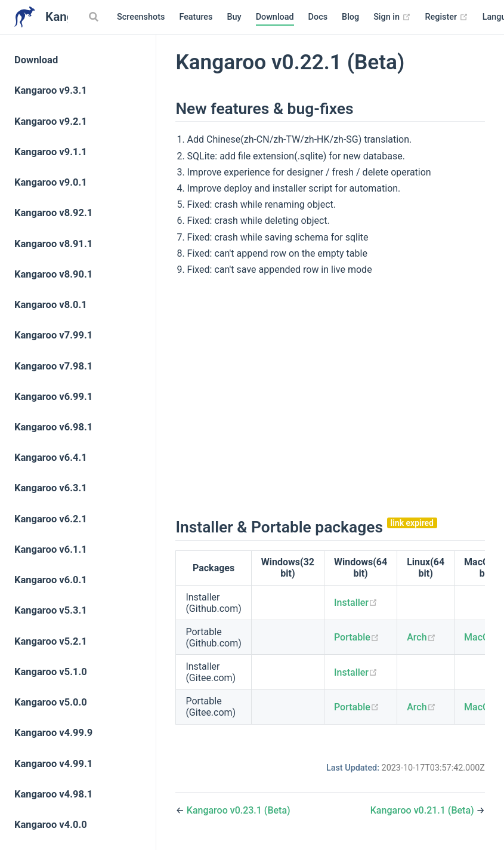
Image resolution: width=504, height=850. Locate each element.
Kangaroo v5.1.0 (51, 672)
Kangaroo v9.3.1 (51, 90)
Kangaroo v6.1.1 (51, 549)
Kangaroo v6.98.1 (53, 427)
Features (196, 17)
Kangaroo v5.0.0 (51, 702)
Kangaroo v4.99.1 (53, 764)
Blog (350, 17)
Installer (356, 603)
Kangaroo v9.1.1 (51, 152)
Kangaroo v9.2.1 (51, 121)
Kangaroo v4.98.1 (53, 794)
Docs (318, 17)
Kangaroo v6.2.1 (51, 519)
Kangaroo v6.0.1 (51, 580)
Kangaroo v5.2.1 (51, 641)
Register (447, 17)
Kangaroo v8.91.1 (53, 244)
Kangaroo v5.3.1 (51, 610)
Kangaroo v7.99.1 (53, 335)
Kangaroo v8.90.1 (53, 274)
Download (275, 17)
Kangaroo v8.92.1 (53, 213)
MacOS (484, 637)
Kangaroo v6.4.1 (51, 458)
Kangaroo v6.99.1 (53, 397)
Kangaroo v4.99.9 (53, 733)
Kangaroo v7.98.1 (53, 366)
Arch (421, 637)
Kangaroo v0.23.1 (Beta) (239, 810)
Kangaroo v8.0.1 (51, 305)
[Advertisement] (330, 395)
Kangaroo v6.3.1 (51, 488)
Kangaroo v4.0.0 (51, 825)
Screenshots (141, 17)
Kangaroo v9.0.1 (51, 182)
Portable (357, 637)
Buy (234, 17)
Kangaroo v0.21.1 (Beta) (423, 810)
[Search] (95, 17)
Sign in (392, 17)
